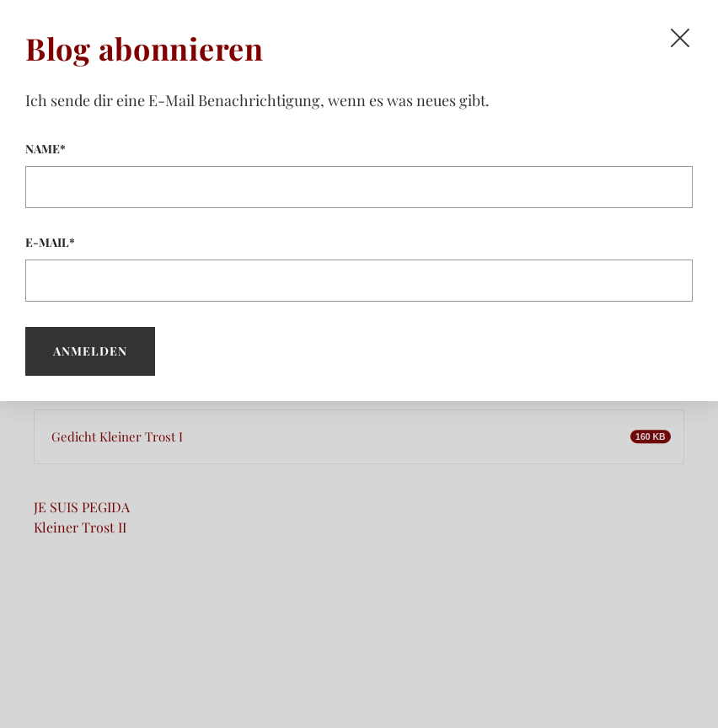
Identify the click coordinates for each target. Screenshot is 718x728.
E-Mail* (359, 268)
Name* (359, 174)
